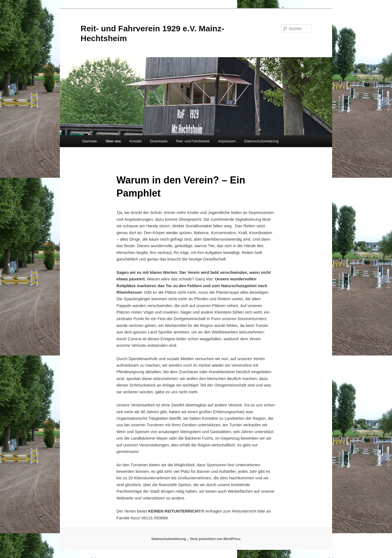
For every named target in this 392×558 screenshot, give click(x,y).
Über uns (113, 141)
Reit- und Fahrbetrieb (193, 141)
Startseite (89, 141)
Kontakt (135, 141)
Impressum (227, 141)
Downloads (159, 141)
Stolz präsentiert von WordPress (215, 539)
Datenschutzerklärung (261, 141)
